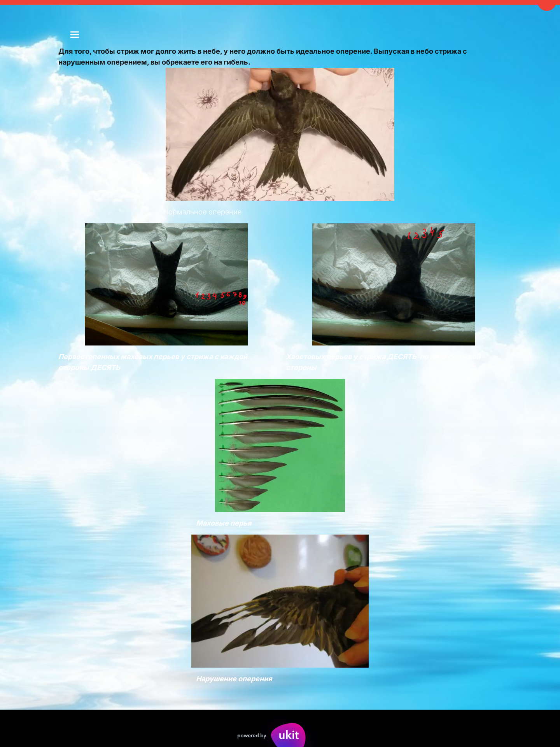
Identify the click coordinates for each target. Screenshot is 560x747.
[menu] (75, 35)
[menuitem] (75, 35)
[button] (75, 35)
